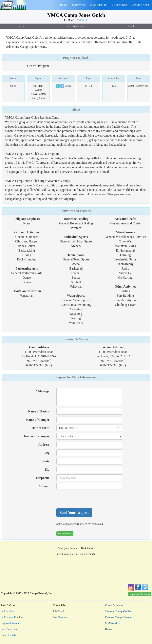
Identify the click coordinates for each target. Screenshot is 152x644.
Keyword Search (10, 623)
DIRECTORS (79, 5)
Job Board (58, 611)
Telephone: (43, 478)
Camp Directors (114, 606)
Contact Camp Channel (119, 617)
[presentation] (86, 499)
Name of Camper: (38, 420)
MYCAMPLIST (98, 5)
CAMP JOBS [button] (119, 5)
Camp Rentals (8, 635)
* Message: (43, 391)
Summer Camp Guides (118, 611)
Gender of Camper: (37, 436)
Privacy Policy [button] (65, 534)
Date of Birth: (41, 428)
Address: (44, 445)
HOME (64, 5)
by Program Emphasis (13, 617)
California (83, 20)
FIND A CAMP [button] (141, 5)
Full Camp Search (10, 629)
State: (47, 461)
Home (109, 629)
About (76, 110)
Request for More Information (76, 377)
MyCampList (113, 623)
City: (47, 453)
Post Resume (60, 617)
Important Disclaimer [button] (140, 594)
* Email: (45, 486)
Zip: (47, 470)
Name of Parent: (39, 411)
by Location (7, 611)
